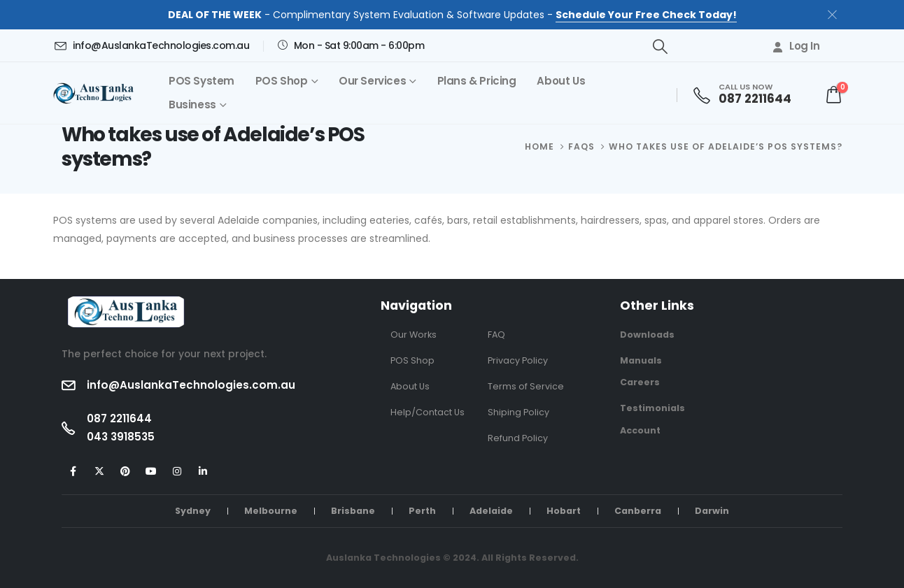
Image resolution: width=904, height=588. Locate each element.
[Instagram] (177, 472)
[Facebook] (73, 472)
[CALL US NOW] (747, 95)
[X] (99, 472)
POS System (202, 81)
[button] (660, 47)
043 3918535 (121, 437)
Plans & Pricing (477, 81)
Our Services (372, 81)
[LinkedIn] (203, 472)
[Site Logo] (96, 93)
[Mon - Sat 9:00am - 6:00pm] (350, 45)
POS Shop (282, 81)
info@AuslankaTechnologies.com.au (191, 385)
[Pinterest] (125, 472)
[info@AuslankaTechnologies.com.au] (151, 45)
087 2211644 (119, 418)
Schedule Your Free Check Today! (646, 15)
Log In (796, 46)
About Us (561, 81)
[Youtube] (151, 472)
